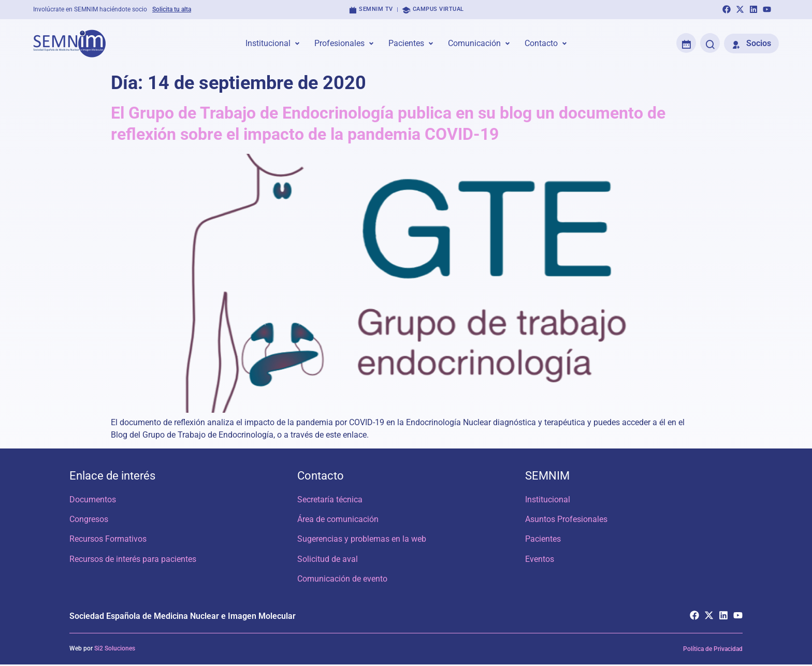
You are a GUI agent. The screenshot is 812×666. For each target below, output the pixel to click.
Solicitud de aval (328, 560)
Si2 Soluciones (115, 650)
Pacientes (543, 540)
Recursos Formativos (108, 540)
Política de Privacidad (713, 650)
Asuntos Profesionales (566, 520)
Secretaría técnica (330, 499)
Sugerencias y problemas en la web (362, 540)
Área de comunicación (338, 520)
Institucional (548, 499)
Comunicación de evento (342, 580)
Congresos (89, 520)
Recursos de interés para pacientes (133, 560)
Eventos (540, 560)
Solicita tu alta (172, 9)
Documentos (93, 499)
